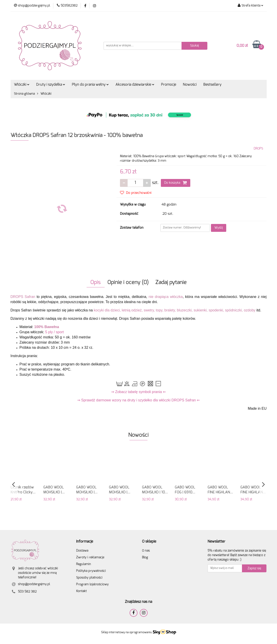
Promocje (169, 85)
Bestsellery (212, 85)
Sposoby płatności (89, 578)
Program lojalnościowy (92, 584)
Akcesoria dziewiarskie (135, 85)
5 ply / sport (54, 332)
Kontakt (81, 591)
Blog (145, 557)
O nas (146, 551)
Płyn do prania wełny (90, 85)
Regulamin (84, 564)
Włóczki (22, 85)
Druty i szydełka (51, 85)
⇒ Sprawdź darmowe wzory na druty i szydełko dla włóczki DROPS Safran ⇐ (138, 400)
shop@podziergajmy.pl (34, 584)
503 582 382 (27, 592)
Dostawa (82, 551)
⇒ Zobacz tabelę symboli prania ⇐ (138, 392)
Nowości (190, 85)
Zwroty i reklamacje (90, 557)
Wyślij (219, 228)
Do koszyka (176, 183)
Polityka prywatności (91, 571)
